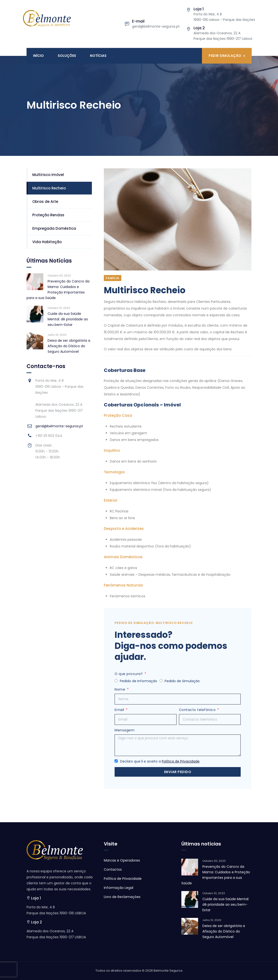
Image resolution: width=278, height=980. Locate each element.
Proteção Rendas (48, 215)
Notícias (98, 56)
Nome (120, 689)
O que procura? (129, 674)
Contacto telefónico (198, 710)
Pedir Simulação (227, 56)
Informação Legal (119, 888)
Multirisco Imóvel (48, 175)
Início (38, 56)
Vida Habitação (47, 242)
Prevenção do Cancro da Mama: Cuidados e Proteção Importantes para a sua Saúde (58, 290)
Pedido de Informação (139, 681)
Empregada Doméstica (54, 228)
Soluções (67, 56)
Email (120, 710)
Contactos (113, 869)
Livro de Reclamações (122, 897)
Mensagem (125, 730)
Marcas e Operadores (122, 860)
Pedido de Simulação (182, 681)
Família (113, 278)
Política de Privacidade (181, 761)
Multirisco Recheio (49, 188)
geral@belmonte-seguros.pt (59, 426)
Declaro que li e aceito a (160, 761)
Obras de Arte (45, 202)
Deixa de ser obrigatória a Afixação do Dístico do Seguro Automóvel (69, 346)
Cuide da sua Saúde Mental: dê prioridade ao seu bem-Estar (68, 319)
